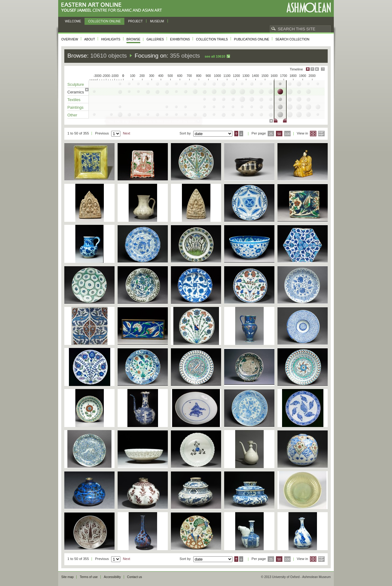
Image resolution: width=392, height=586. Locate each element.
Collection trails (212, 39)
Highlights (111, 39)
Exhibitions (180, 39)
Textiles (74, 100)
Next (126, 133)
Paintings (75, 107)
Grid (313, 134)
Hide (317, 69)
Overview (70, 39)
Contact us (135, 577)
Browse (134, 39)
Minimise (312, 69)
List (321, 134)
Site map (67, 577)
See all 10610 (215, 56)
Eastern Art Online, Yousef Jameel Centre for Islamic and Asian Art (113, 8)
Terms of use (89, 577)
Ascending (236, 134)
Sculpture (76, 84)
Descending (241, 134)
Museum (157, 21)
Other (72, 115)
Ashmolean (309, 8)
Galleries (155, 39)
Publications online (252, 39)
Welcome (73, 21)
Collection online (104, 21)
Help (323, 69)
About (90, 39)
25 (271, 134)
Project (135, 21)
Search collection (292, 39)
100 (287, 134)
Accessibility (112, 577)
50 (279, 134)
